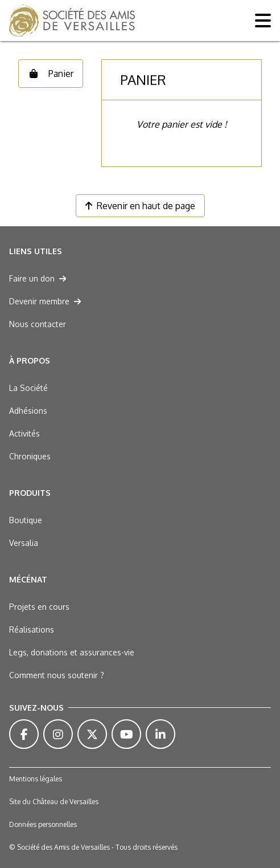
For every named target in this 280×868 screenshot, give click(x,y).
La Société (28, 388)
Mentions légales (36, 779)
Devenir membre (45, 301)
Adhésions (28, 411)
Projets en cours (39, 607)
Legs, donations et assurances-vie (72, 652)
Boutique (26, 520)
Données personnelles (43, 824)
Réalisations (32, 629)
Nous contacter (38, 324)
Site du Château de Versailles (54, 802)
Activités (24, 433)
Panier (51, 74)
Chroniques (30, 456)
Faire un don (38, 278)
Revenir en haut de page (140, 206)
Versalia (24, 543)
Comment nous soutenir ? (57, 675)
